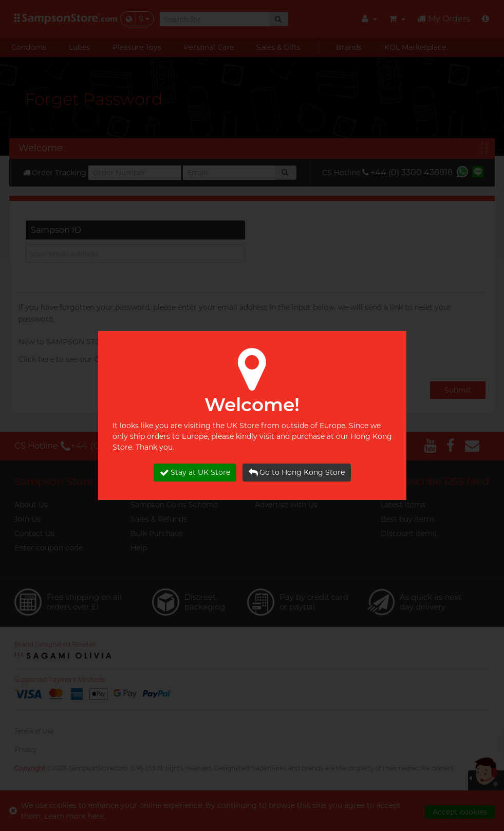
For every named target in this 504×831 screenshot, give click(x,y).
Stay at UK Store (195, 473)
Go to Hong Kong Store (297, 473)
